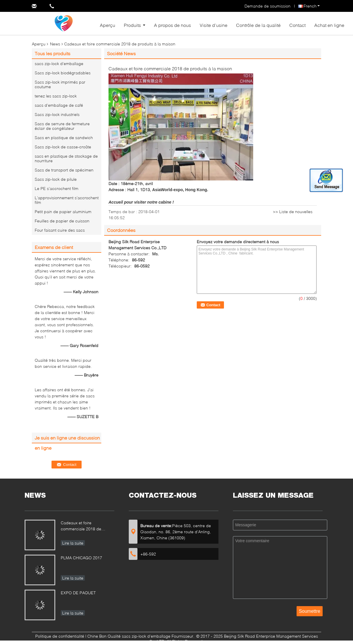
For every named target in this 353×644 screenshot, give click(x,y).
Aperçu (107, 25)
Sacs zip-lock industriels (57, 114)
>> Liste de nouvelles (293, 212)
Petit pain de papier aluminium (63, 212)
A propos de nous (172, 25)
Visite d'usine (214, 25)
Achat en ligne (329, 25)
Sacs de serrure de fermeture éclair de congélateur (62, 126)
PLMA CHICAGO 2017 (81, 558)
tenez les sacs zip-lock (56, 96)
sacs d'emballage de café (59, 105)
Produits (132, 25)
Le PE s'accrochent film (57, 188)
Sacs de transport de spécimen (64, 170)
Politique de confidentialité (60, 636)
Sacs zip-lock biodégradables (63, 73)
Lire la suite (73, 543)
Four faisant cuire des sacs (60, 230)
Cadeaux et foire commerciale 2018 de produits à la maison (81, 526)
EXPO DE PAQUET (78, 593)
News (55, 44)
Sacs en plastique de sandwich (64, 138)
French (312, 6)
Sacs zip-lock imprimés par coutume (60, 84)
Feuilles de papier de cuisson (62, 221)
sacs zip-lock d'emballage (59, 63)
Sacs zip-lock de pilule (56, 179)
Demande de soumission (267, 6)
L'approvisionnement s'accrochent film (67, 200)
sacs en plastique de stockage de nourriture (66, 158)
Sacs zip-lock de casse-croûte (63, 147)
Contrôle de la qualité (258, 25)
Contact (297, 25)
